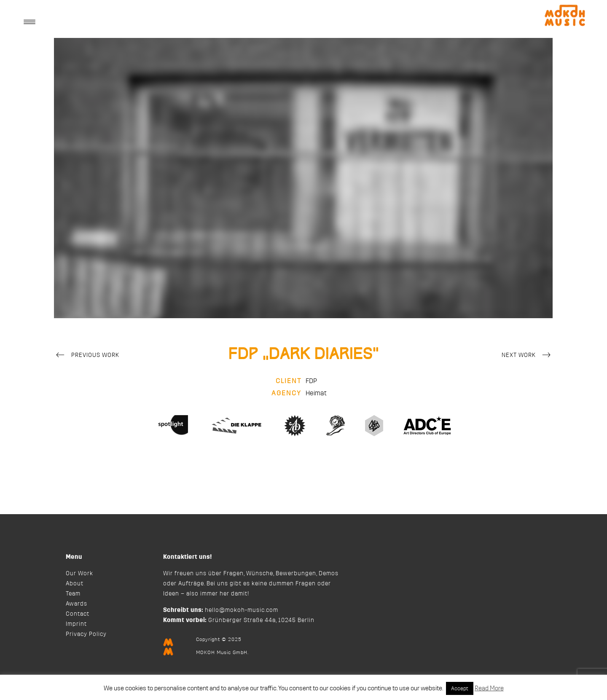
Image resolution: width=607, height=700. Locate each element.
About (75, 584)
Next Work (527, 356)
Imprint (76, 624)
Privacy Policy (86, 634)
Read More (489, 688)
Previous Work (87, 356)
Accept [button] (460, 688)
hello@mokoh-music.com (242, 610)
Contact (78, 614)
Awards (77, 604)
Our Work (79, 574)
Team (73, 594)
